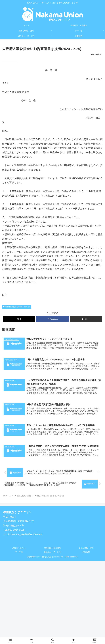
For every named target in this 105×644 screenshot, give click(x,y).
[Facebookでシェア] (52, 319)
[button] (86, 319)
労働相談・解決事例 (52, 549)
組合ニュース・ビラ (52, 553)
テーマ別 (19, 553)
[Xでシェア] (19, 319)
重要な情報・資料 (86, 549)
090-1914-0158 (16, 530)
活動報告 (86, 553)
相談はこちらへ (19, 549)
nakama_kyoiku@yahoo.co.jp (27, 535)
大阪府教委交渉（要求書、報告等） (17, 307)
